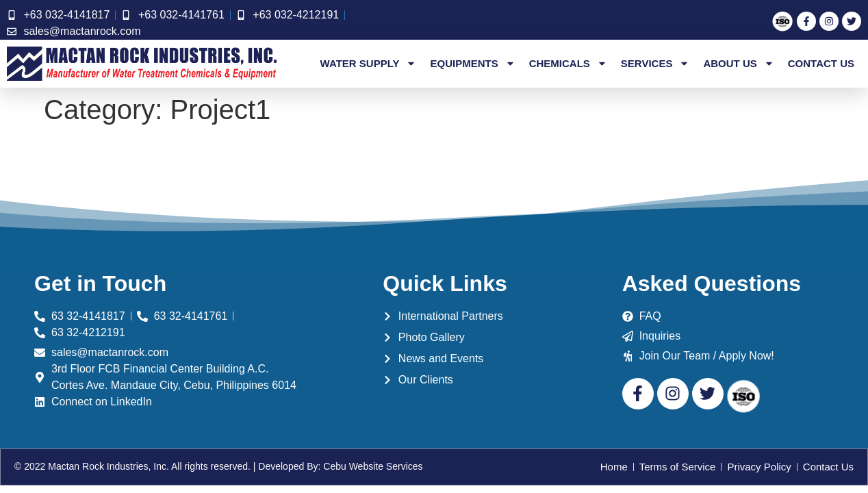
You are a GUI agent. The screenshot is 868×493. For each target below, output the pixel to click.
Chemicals (568, 64)
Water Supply (369, 64)
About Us (738, 64)
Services (655, 64)
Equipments (472, 64)
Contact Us (821, 63)
